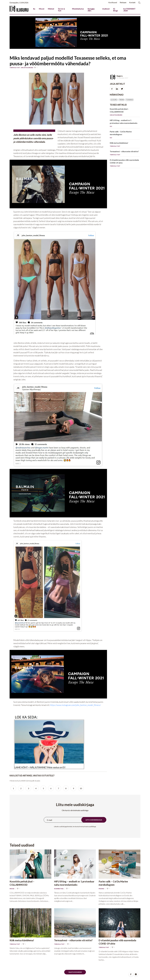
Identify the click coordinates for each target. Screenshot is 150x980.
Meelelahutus (78, 9)
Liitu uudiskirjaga (94, 820)
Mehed (51, 9)
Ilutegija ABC (91, 10)
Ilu (34, 9)
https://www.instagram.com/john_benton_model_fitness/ (75, 705)
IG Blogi (115, 10)
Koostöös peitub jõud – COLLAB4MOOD (125, 112)
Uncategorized (27, 68)
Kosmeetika (59, 889)
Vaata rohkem (75, 972)
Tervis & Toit (61, 10)
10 (81, 788)
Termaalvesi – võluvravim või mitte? (125, 153)
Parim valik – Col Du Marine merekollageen (125, 135)
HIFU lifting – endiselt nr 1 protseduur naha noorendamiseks (125, 124)
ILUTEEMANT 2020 (129, 10)
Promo (101, 889)
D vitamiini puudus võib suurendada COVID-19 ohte (125, 163)
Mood (42, 9)
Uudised (106, 9)
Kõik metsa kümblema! (125, 145)
